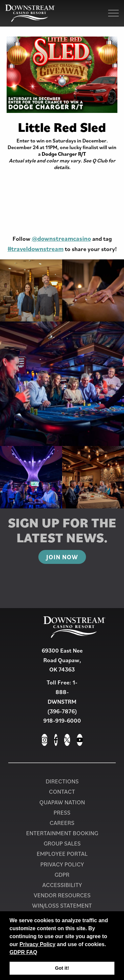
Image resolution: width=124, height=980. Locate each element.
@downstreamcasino (61, 238)
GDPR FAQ (23, 952)
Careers (62, 823)
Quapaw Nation (62, 802)
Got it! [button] (62, 968)
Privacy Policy (38, 944)
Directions (62, 781)
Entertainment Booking (62, 833)
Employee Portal (62, 854)
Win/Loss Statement (62, 905)
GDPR (62, 875)
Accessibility (62, 885)
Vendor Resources (62, 895)
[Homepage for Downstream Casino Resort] (30, 13)
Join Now (62, 557)
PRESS (62, 812)
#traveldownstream (36, 249)
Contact (62, 792)
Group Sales (62, 843)
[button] (40, 953)
